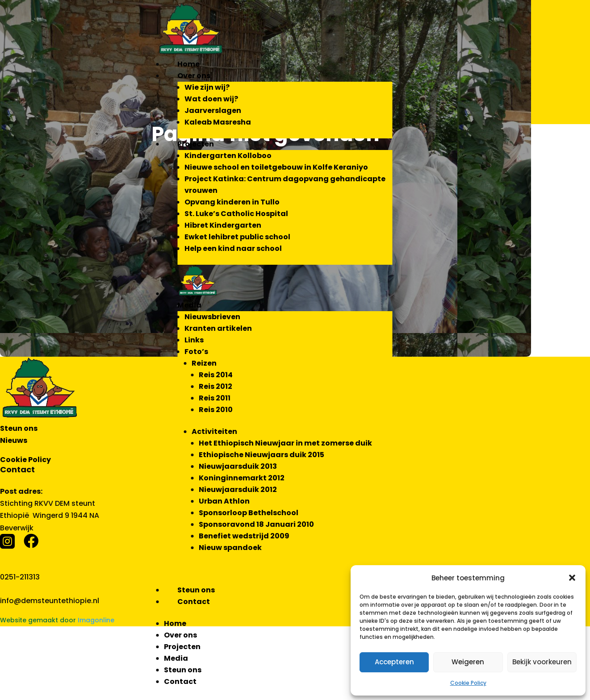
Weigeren (468, 662)
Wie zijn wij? (207, 87)
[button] (572, 578)
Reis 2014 (216, 375)
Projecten (196, 144)
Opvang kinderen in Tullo (232, 202)
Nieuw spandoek (230, 548)
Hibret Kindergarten (223, 225)
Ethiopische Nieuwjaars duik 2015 (262, 455)
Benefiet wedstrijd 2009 (244, 536)
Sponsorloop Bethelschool (249, 513)
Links (194, 340)
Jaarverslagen (213, 110)
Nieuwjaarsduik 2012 (238, 490)
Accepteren (394, 662)
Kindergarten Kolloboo (228, 156)
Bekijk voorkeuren (542, 662)
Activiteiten (214, 431)
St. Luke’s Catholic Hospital (236, 214)
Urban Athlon (224, 501)
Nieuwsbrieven (212, 317)
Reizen (204, 363)
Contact (194, 602)
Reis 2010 (216, 410)
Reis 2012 (215, 386)
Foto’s (196, 352)
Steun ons (196, 590)
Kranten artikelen (218, 328)
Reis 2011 (215, 398)
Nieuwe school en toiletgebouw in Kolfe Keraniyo (276, 167)
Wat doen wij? (211, 99)
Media (189, 305)
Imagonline (96, 620)
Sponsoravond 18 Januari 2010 (256, 524)
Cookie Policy (468, 683)
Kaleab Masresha (218, 122)
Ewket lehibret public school (237, 237)
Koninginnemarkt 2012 (242, 478)
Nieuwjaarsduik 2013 (238, 466)
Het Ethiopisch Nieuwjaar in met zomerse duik (285, 443)
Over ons (194, 76)
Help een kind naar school (233, 248)
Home (188, 64)
